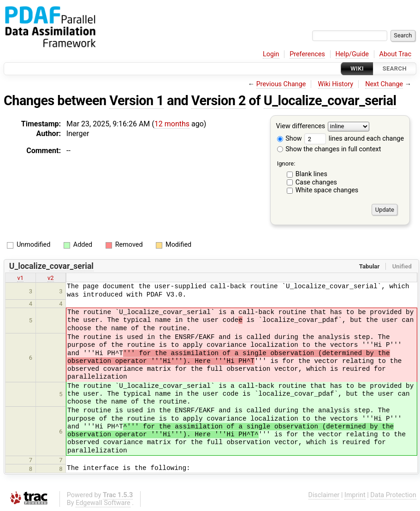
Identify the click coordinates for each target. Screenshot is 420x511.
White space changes (327, 190)
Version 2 (219, 101)
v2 (51, 278)
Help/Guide (352, 54)
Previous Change (281, 84)
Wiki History (336, 84)
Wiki (357, 68)
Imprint (355, 495)
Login (271, 54)
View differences (301, 127)
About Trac (396, 54)
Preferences (307, 54)
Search (395, 68)
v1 (20, 278)
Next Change (384, 84)
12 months (172, 124)
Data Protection (393, 495)
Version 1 (136, 101)
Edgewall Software (103, 503)
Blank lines (311, 174)
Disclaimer (324, 495)
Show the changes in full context (329, 149)
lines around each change (354, 139)
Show (290, 139)
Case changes (316, 182)
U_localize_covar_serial (330, 101)
